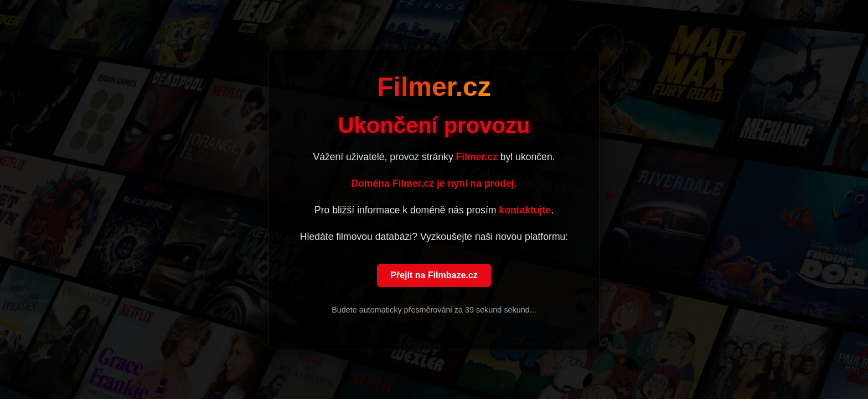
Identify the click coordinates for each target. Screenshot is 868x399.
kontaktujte (525, 211)
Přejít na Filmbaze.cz (434, 276)
